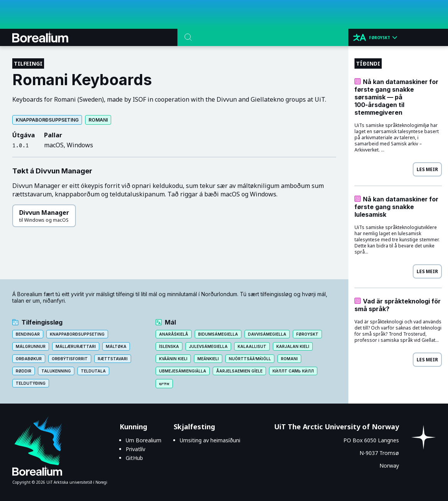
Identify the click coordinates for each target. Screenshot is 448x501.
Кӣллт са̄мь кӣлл (293, 371)
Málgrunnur (31, 346)
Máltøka (116, 346)
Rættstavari (113, 359)
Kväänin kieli (173, 359)
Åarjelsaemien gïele (239, 371)
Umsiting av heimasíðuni (210, 440)
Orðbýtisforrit (70, 359)
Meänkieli (208, 359)
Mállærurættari (76, 346)
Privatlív (135, 449)
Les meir (427, 169)
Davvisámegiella (267, 334)
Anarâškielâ (174, 334)
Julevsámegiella (208, 346)
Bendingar (28, 334)
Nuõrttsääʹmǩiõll (250, 359)
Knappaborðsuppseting (47, 120)
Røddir (24, 371)
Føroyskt (307, 334)
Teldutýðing (31, 383)
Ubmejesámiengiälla (183, 371)
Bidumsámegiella (218, 334)
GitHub (134, 458)
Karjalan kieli (293, 346)
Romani (98, 120)
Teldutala (93, 371)
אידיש (164, 384)
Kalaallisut (252, 346)
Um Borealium (144, 440)
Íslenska (169, 346)
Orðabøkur (29, 359)
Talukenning (56, 371)
